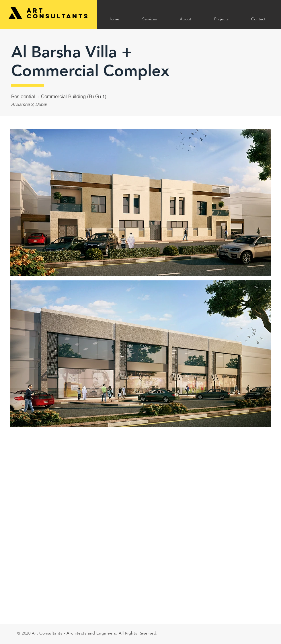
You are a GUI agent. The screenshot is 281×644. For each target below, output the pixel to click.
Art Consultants (58, 13)
